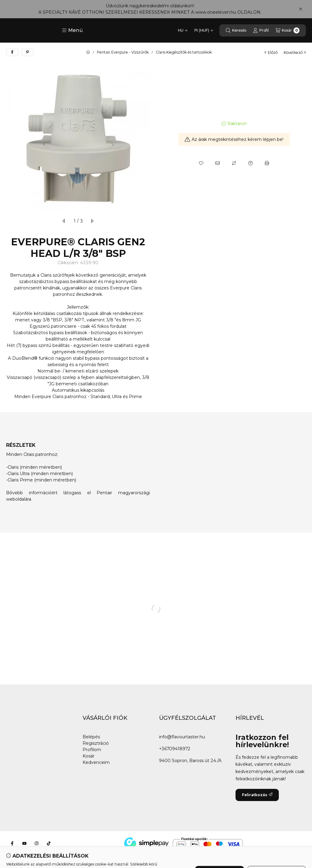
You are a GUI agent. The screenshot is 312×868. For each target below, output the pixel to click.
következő (295, 52)
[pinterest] (27, 52)
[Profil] (261, 30)
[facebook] (12, 52)
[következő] (92, 221)
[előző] (64, 221)
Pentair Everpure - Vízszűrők (123, 52)
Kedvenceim (96, 762)
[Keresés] (236, 30)
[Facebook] (12, 843)
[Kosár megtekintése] (287, 30)
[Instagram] (37, 843)
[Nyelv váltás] (183, 30)
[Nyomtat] (267, 163)
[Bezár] (301, 9)
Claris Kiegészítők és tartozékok (184, 52)
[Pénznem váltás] (204, 30)
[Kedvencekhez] (201, 163)
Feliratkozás (257, 795)
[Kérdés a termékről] (250, 163)
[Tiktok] (49, 843)
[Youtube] (24, 843)
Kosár (89, 756)
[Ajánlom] (218, 163)
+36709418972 (175, 749)
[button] (72, 30)
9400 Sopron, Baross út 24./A (190, 761)
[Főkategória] (88, 52)
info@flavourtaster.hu (182, 737)
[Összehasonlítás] (234, 163)
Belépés (91, 737)
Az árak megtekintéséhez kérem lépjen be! (234, 139)
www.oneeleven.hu (216, 12)
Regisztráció (96, 743)
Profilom (92, 750)
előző (271, 52)
